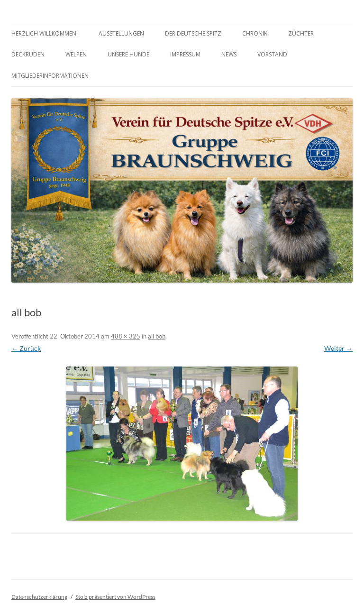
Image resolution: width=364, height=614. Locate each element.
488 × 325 (126, 336)
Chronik (255, 33)
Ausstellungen (121, 33)
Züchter (301, 33)
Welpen (76, 54)
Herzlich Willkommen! (45, 33)
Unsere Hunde (128, 54)
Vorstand (272, 54)
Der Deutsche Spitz (193, 33)
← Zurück (26, 348)
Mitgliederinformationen (50, 76)
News (229, 54)
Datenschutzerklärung (39, 597)
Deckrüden (28, 54)
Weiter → (338, 348)
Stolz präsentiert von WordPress (115, 597)
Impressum (185, 54)
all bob (157, 336)
